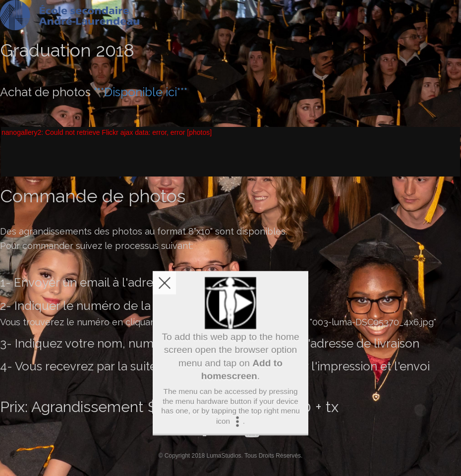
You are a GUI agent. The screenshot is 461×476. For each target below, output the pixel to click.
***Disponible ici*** (141, 92)
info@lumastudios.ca (231, 282)
